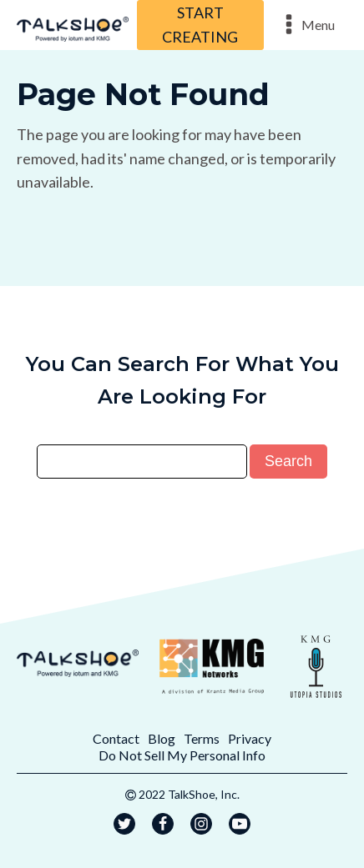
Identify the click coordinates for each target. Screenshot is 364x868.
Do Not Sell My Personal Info (182, 755)
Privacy (250, 738)
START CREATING (200, 25)
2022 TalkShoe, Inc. (189, 794)
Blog (162, 738)
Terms (202, 738)
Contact (116, 738)
